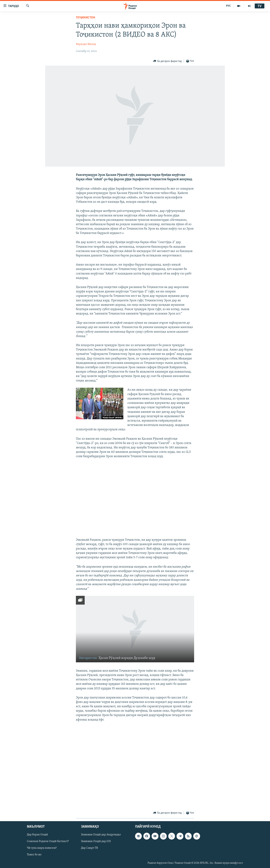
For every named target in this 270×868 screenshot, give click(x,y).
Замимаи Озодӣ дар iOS (96, 842)
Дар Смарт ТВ (89, 848)
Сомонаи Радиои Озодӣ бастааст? (48, 842)
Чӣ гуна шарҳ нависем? (42, 848)
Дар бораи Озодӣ (37, 835)
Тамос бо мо (34, 855)
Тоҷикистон (85, 18)
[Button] (167, 61)
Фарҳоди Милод (86, 44)
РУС (228, 6)
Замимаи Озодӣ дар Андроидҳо (101, 835)
